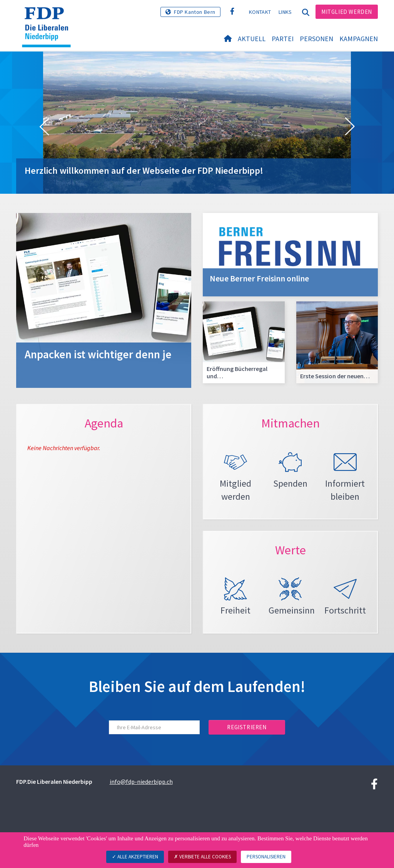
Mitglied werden (347, 12)
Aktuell (252, 39)
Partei (283, 39)
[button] (44, 127)
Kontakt (260, 12)
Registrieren (247, 733)
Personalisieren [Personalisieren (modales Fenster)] (266, 857)
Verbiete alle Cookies (202, 857)
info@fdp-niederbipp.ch (141, 788)
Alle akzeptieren (135, 857)
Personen (316, 39)
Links (285, 12)
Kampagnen (359, 39)
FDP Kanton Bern (195, 12)
